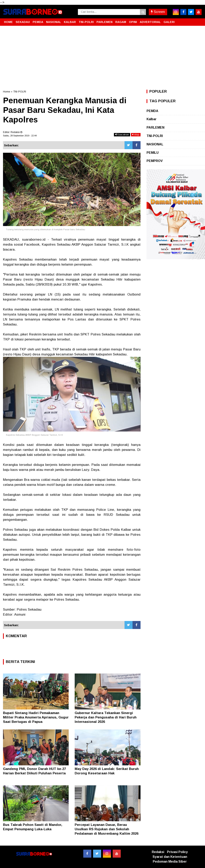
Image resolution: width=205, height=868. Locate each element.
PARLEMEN (105, 22)
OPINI (133, 22)
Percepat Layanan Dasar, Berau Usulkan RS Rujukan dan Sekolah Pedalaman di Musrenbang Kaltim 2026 (107, 829)
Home (7, 92)
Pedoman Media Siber (170, 862)
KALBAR (70, 22)
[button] (198, 20)
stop (136, 134)
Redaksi (158, 852)
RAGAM (121, 22)
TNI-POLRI (86, 22)
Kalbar (152, 119)
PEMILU (153, 153)
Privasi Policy (177, 852)
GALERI (169, 22)
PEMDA (38, 22)
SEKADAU (23, 22)
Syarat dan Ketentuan (170, 857)
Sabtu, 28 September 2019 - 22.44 (20, 136)
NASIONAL (54, 22)
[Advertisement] (102, 58)
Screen (158, 12)
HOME (8, 22)
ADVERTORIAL (150, 22)
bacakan (122, 134)
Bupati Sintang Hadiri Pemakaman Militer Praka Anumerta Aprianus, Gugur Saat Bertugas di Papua (36, 717)
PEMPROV (155, 161)
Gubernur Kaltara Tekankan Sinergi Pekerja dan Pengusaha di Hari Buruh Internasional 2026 (106, 717)
